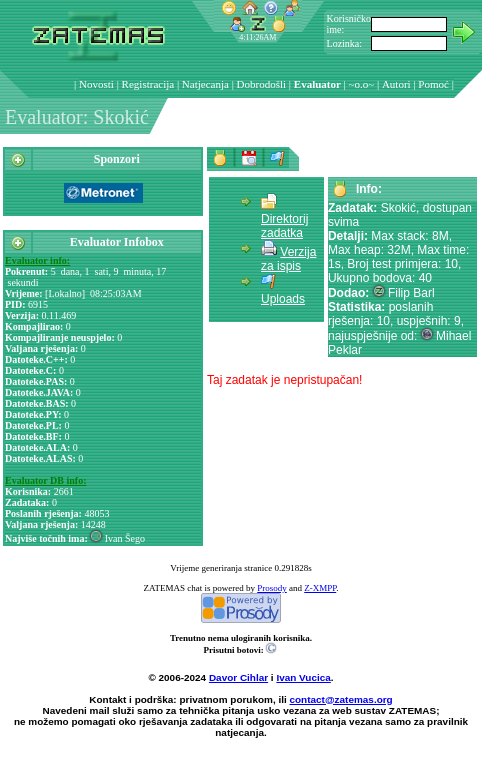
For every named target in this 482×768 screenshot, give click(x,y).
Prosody (272, 588)
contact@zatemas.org (341, 699)
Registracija (148, 84)
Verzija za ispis (288, 259)
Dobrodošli (262, 84)
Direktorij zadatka (284, 226)
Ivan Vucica (303, 677)
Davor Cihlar (238, 677)
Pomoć (433, 84)
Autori (396, 84)
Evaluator (317, 84)
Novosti (96, 84)
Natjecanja (205, 84)
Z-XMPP (320, 588)
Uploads (283, 299)
